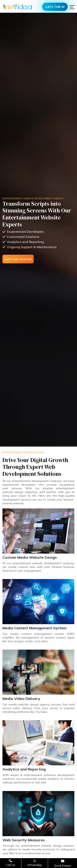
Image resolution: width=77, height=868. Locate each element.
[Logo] (17, 7)
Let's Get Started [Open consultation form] (18, 259)
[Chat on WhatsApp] (35, 863)
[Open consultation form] (63, 863)
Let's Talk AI (55, 7)
